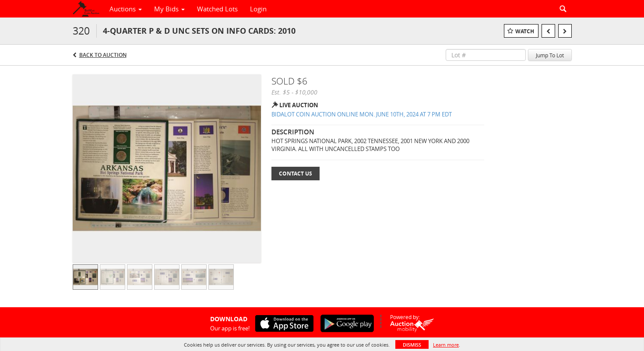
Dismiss (412, 345)
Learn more (446, 345)
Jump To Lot (550, 55)
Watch (525, 31)
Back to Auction (103, 55)
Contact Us (296, 174)
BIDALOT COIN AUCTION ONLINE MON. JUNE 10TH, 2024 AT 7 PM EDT (362, 114)
